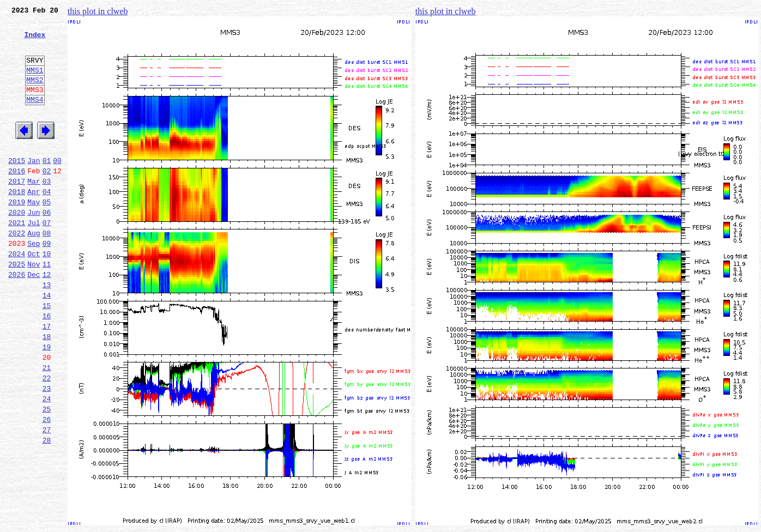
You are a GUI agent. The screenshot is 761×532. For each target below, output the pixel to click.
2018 (17, 222)
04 (47, 222)
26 (47, 486)
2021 (17, 258)
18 (47, 390)
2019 (17, 234)
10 (47, 294)
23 (47, 450)
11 (47, 306)
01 (47, 186)
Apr (34, 222)
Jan (34, 186)
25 (47, 474)
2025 (17, 306)
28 (47, 510)
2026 (17, 318)
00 (57, 186)
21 (47, 426)
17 (47, 378)
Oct (34, 294)
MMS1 (35, 83)
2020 (17, 246)
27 (47, 498)
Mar (34, 210)
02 (47, 198)
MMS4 (35, 117)
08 (47, 270)
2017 (17, 210)
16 (47, 366)
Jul (34, 258)
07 (47, 258)
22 (47, 438)
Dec (34, 318)
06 (47, 246)
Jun (34, 246)
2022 (17, 270)
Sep (34, 282)
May (34, 234)
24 (47, 462)
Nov (34, 306)
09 (47, 282)
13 (47, 330)
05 (47, 234)
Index (35, 41)
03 (47, 210)
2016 (17, 198)
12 (47, 318)
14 (47, 342)
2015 (17, 186)
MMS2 (35, 94)
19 (47, 402)
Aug (34, 270)
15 (47, 354)
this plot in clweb (98, 11)
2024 (17, 294)
